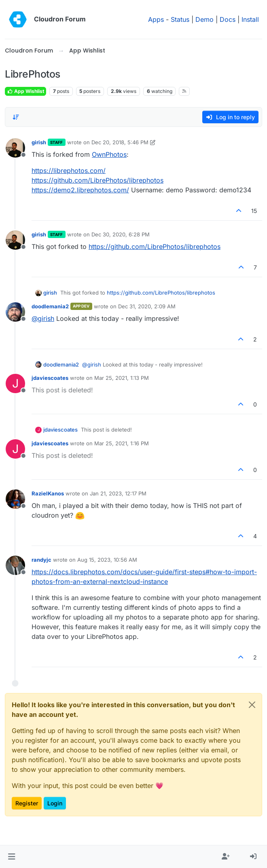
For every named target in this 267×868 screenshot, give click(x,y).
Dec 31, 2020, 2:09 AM (147, 306)
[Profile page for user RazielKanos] (15, 499)
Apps (156, 19)
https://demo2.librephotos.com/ (80, 190)
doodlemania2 (50, 306)
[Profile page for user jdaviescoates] (15, 383)
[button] (12, 857)
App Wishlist (25, 91)
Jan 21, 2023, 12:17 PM (118, 493)
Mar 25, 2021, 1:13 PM (122, 378)
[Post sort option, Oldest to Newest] (16, 117)
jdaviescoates (50, 378)
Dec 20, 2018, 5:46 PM (120, 142)
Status (180, 19)
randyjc (41, 560)
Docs (228, 19)
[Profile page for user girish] (15, 148)
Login (55, 803)
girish (39, 142)
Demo (204, 19)
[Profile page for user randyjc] (15, 565)
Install (250, 19)
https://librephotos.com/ (69, 171)
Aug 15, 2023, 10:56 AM (107, 560)
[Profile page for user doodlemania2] (15, 312)
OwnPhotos (109, 154)
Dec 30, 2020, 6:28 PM (121, 234)
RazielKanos (48, 493)
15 (254, 211)
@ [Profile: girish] (43, 318)
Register (27, 803)
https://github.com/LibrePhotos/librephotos (97, 180)
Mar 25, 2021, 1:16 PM (122, 443)
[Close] (252, 705)
